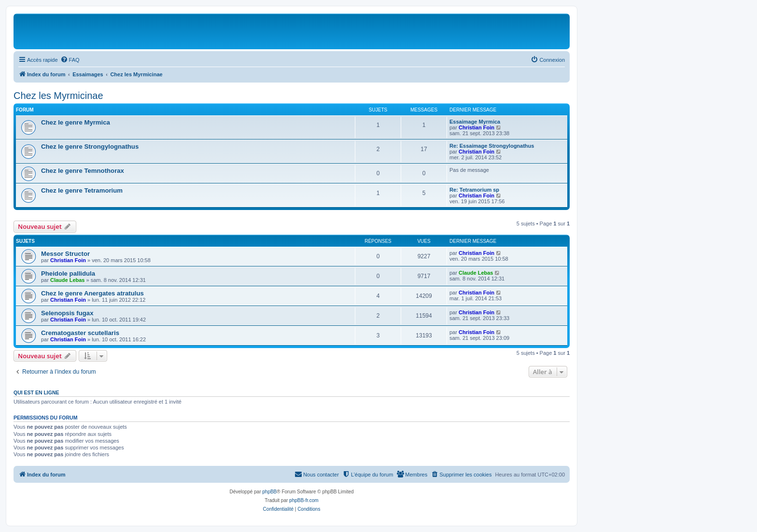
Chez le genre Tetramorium (82, 190)
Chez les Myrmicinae (58, 96)
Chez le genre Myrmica (76, 122)
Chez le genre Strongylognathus (90, 147)
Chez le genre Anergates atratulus (92, 293)
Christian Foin (477, 127)
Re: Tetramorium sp (474, 190)
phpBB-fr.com (304, 500)
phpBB (269, 492)
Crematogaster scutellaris (80, 333)
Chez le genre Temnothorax (83, 171)
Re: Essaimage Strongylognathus (492, 146)
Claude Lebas (68, 280)
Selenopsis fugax (67, 313)
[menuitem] (70, 60)
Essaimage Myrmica (475, 122)
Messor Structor (65, 254)
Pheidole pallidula (68, 273)
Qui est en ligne (36, 392)
